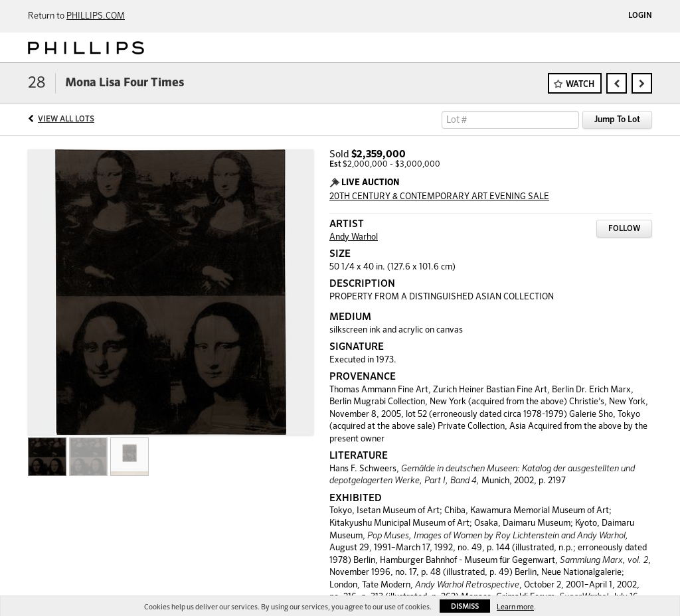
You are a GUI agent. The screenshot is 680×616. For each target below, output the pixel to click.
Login (640, 16)
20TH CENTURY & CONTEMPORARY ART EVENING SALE (439, 197)
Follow (624, 229)
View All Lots (66, 119)
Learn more (515, 607)
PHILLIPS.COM (96, 16)
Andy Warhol (354, 237)
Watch (580, 85)
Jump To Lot (617, 120)
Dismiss (465, 606)
